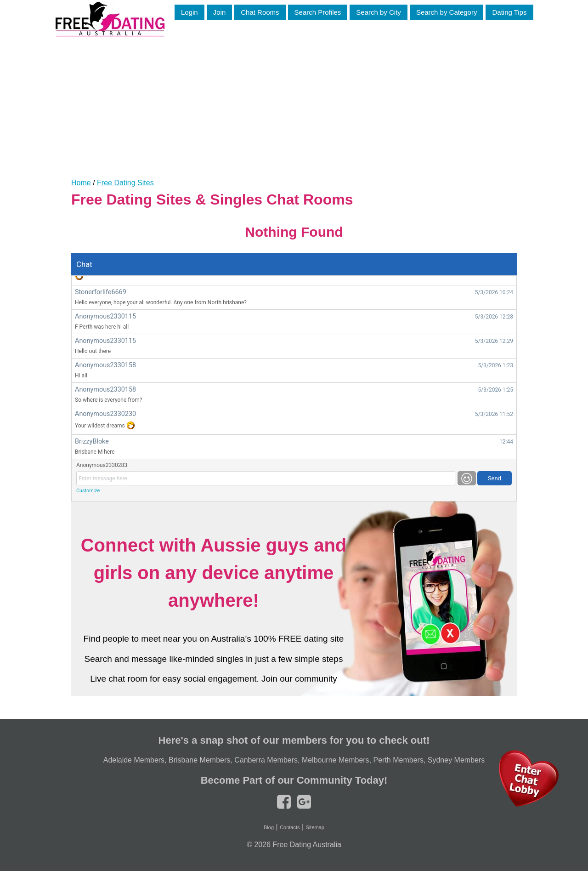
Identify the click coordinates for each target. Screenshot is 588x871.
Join (220, 12)
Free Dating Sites (125, 183)
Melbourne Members (336, 760)
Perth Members (399, 760)
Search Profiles (318, 12)
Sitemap (315, 827)
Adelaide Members (134, 760)
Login (189, 12)
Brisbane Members (199, 760)
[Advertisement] (294, 101)
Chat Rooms (260, 12)
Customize (88, 491)
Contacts (290, 827)
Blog (269, 827)
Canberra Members (266, 760)
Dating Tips (509, 12)
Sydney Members (456, 760)
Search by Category (447, 12)
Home (81, 183)
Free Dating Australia (307, 845)
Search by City (379, 12)
